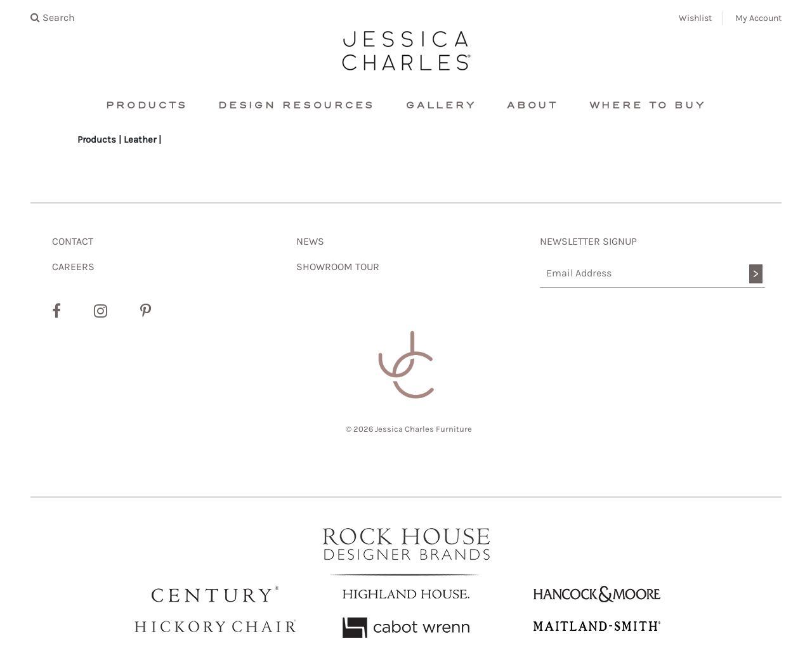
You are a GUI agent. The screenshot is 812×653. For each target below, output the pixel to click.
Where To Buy (648, 106)
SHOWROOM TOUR (338, 267)
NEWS (310, 241)
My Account (758, 18)
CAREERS (73, 267)
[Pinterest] (146, 311)
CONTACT (73, 241)
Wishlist (695, 18)
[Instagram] (101, 311)
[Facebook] (56, 311)
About (533, 106)
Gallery (441, 106)
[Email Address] (652, 274)
